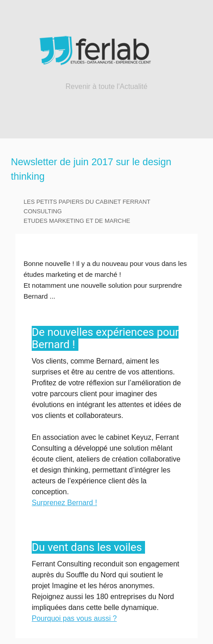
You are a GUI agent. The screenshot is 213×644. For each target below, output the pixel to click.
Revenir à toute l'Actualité (107, 86)
